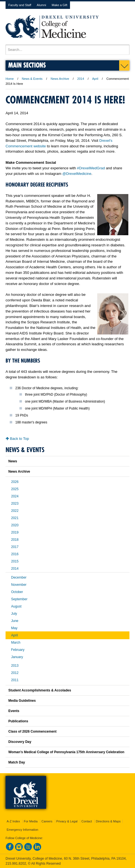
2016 (15, 554)
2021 (15, 518)
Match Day (17, 762)
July (14, 614)
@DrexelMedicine (77, 174)
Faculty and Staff (20, 5)
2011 (15, 680)
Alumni (41, 5)
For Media (31, 821)
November (19, 585)
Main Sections (27, 65)
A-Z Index (13, 821)
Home (10, 79)
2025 (15, 489)
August (16, 606)
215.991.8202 (16, 864)
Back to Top (17, 439)
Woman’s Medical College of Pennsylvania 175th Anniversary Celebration (66, 752)
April (95, 79)
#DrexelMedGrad (91, 168)
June (15, 621)
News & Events (32, 79)
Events (14, 711)
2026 (15, 482)
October (17, 592)
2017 (15, 547)
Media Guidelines (22, 701)
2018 (15, 540)
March (16, 643)
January (17, 657)
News (13, 461)
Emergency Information (22, 830)
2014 (81, 79)
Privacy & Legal (67, 821)
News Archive (60, 79)
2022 (15, 511)
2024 (15, 496)
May (14, 628)
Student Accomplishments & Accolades (40, 690)
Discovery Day (20, 742)
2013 (15, 666)
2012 (15, 673)
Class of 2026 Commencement (32, 731)
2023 (15, 504)
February (18, 650)
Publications (18, 721)
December (19, 577)
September (19, 599)
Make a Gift (59, 5)
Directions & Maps (108, 821)
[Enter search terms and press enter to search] (67, 50)
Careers (47, 821)
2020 (15, 525)
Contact (87, 821)
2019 (15, 532)
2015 (15, 561)
